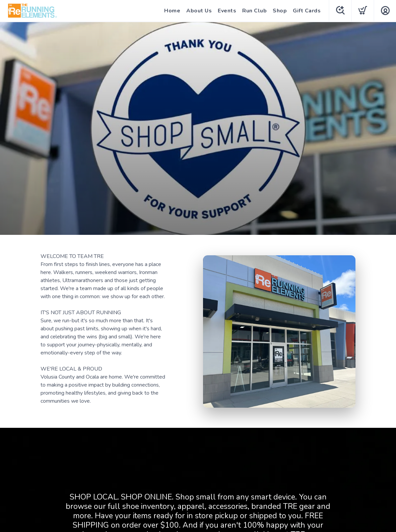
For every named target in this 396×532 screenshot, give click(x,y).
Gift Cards (307, 11)
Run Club (254, 11)
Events (227, 11)
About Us (199, 11)
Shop (280, 11)
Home (172, 11)
